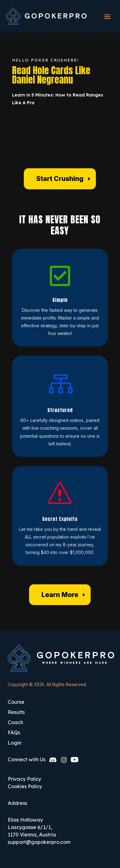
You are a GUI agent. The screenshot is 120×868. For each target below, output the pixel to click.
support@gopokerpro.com (39, 842)
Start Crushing (60, 179)
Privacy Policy (24, 779)
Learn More (60, 595)
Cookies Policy (25, 786)
